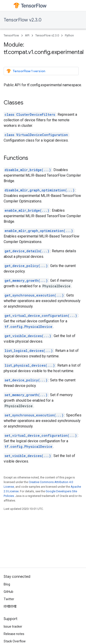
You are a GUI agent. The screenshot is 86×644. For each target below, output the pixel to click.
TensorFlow (11, 35)
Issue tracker (13, 626)
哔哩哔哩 (10, 606)
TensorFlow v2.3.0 (23, 20)
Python (69, 35)
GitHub (8, 592)
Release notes (14, 634)
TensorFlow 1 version (26, 71)
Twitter (9, 599)
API (27, 35)
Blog (7, 584)
